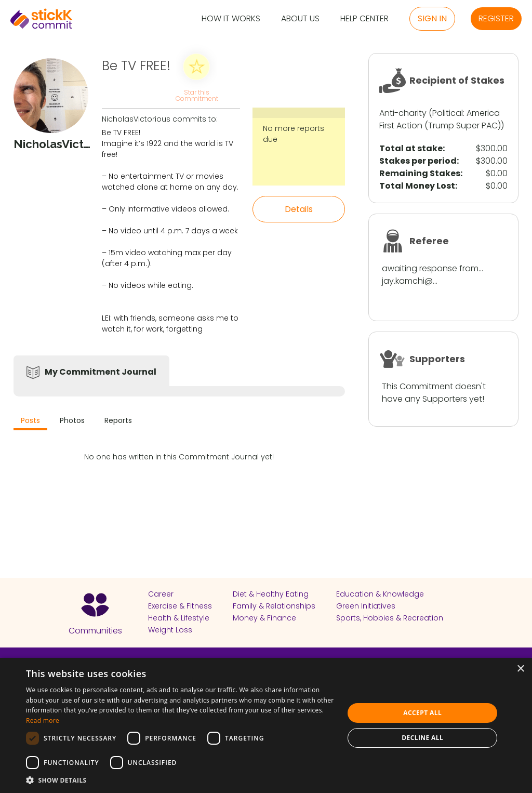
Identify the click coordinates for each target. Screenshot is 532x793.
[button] (180, 780)
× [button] (520, 669)
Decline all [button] (422, 738)
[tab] (30, 422)
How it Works (231, 19)
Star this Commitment (196, 95)
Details (299, 209)
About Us (300, 19)
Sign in (432, 18)
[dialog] (266, 725)
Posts (30, 420)
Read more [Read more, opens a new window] (43, 721)
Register (496, 18)
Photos (72, 420)
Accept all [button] (422, 713)
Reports (118, 420)
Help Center (364, 19)
